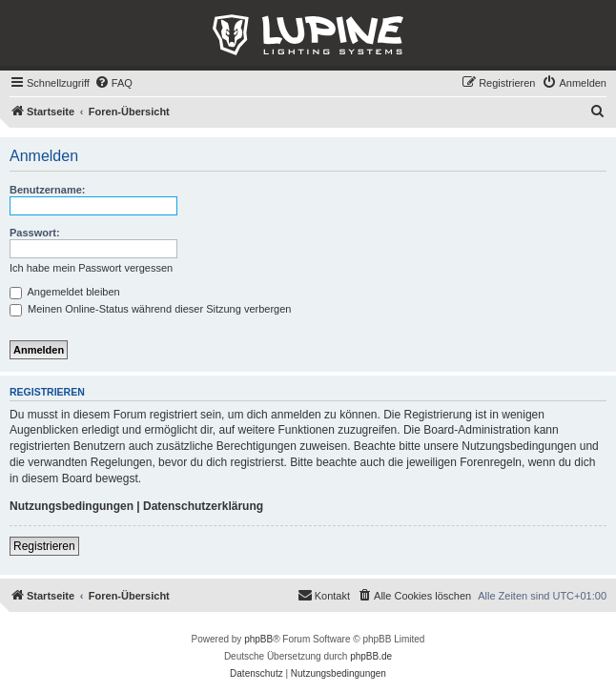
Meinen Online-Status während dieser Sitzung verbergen (150, 309)
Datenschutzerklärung (203, 506)
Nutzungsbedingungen (72, 506)
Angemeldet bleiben (65, 292)
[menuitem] (113, 83)
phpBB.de (371, 656)
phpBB (258, 639)
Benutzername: (47, 190)
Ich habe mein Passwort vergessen (91, 268)
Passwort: (35, 233)
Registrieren (44, 546)
